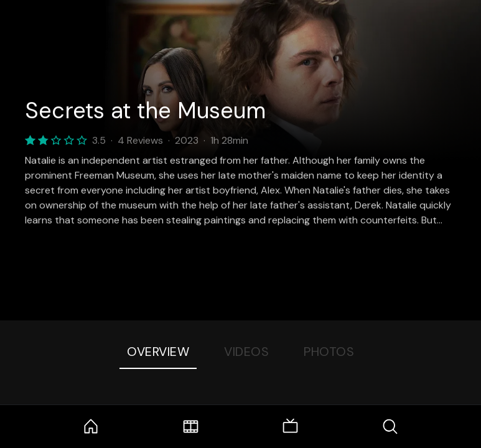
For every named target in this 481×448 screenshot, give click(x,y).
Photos (329, 352)
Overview (158, 352)
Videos (246, 352)
